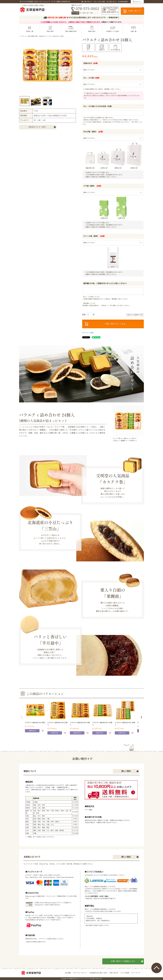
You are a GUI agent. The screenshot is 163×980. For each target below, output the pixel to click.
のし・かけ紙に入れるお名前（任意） (98, 106)
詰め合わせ (43, 36)
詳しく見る (126, 771)
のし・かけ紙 (91, 78)
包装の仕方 (91, 63)
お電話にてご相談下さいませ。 (112, 22)
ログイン (138, 2)
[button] (22, 717)
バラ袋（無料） (92, 186)
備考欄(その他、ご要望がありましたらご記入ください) (105, 283)
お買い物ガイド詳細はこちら (123, 961)
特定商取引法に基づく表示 (98, 973)
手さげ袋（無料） (93, 132)
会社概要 (68, 973)
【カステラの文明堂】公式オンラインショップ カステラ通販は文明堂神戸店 (45, 2)
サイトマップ (136, 973)
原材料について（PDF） (38, 127)
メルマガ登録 (125, 973)
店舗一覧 (133, 31)
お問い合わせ (114, 973)
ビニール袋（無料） (94, 236)
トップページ (23, 36)
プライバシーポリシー (80, 973)
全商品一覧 (30, 31)
